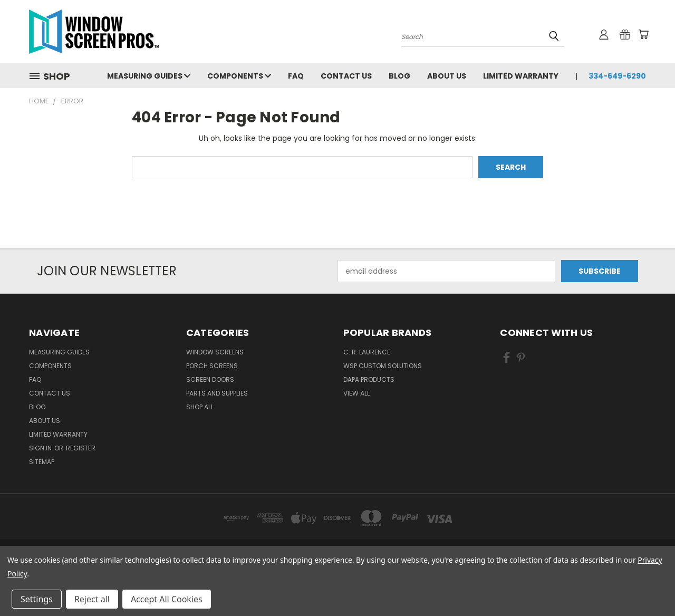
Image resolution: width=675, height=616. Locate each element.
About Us (447, 76)
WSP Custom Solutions (383, 366)
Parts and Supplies (217, 393)
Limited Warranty (521, 76)
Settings (37, 599)
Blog (399, 76)
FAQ (296, 76)
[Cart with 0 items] (643, 34)
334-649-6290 (617, 76)
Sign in (41, 448)
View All (356, 393)
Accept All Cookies (167, 599)
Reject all (92, 599)
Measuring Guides (149, 76)
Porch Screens (212, 366)
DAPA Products (369, 379)
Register (81, 448)
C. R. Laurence (367, 352)
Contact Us (346, 76)
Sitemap (42, 462)
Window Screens (215, 352)
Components (239, 76)
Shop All (200, 407)
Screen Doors (210, 379)
